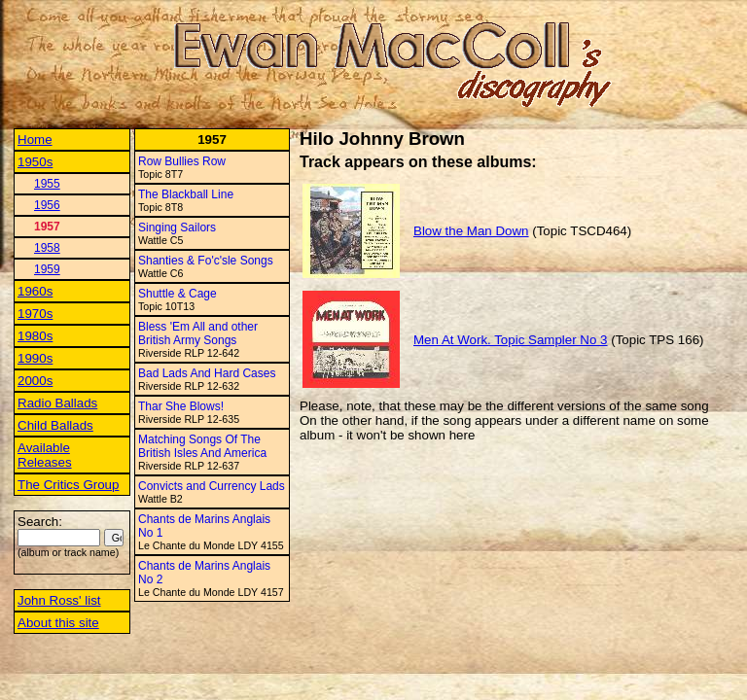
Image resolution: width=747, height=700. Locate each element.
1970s (35, 314)
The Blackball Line (186, 194)
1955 (47, 184)
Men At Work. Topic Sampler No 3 (511, 340)
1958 (47, 248)
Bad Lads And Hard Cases (207, 373)
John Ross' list (59, 600)
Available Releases (45, 455)
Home (35, 140)
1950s (35, 162)
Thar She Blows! (181, 406)
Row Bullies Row (182, 161)
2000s (35, 381)
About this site (58, 623)
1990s (35, 358)
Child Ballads (55, 425)
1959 (47, 269)
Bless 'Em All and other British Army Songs (198, 333)
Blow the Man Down (471, 231)
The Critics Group (68, 485)
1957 (47, 227)
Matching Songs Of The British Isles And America (202, 446)
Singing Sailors (177, 227)
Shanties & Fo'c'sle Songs (206, 261)
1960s (35, 291)
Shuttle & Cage (178, 294)
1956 (47, 205)
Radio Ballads (57, 403)
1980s (35, 336)
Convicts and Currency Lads (212, 486)
